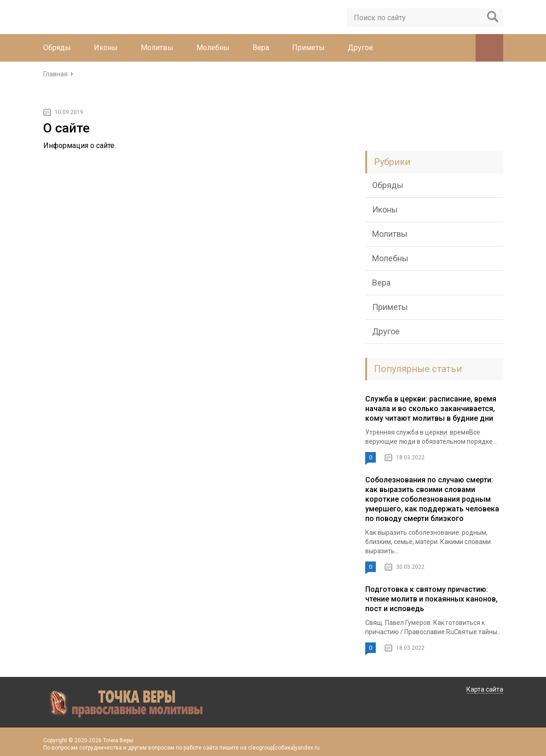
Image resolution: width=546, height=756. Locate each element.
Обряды (57, 48)
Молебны (213, 48)
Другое (360, 48)
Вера (261, 48)
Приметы (308, 48)
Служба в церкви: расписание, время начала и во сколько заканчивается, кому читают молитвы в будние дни (431, 409)
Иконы (106, 48)
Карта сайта (485, 689)
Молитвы (157, 48)
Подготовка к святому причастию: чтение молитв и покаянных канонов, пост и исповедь (431, 599)
